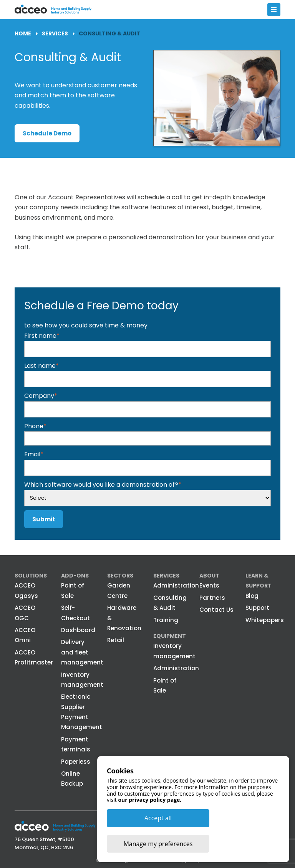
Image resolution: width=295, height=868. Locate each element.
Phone (35, 426)
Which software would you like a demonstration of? (103, 484)
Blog (252, 595)
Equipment (170, 636)
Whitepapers (265, 620)
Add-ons (75, 575)
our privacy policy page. (150, 825)
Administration (176, 585)
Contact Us (216, 609)
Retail (116, 640)
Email (34, 454)
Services (166, 575)
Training (166, 620)
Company (41, 396)
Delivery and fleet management (82, 652)
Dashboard (78, 630)
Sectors (120, 575)
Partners (212, 597)
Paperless (76, 761)
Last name (41, 365)
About (209, 575)
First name (42, 335)
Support (257, 607)
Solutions (31, 575)
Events (209, 585)
